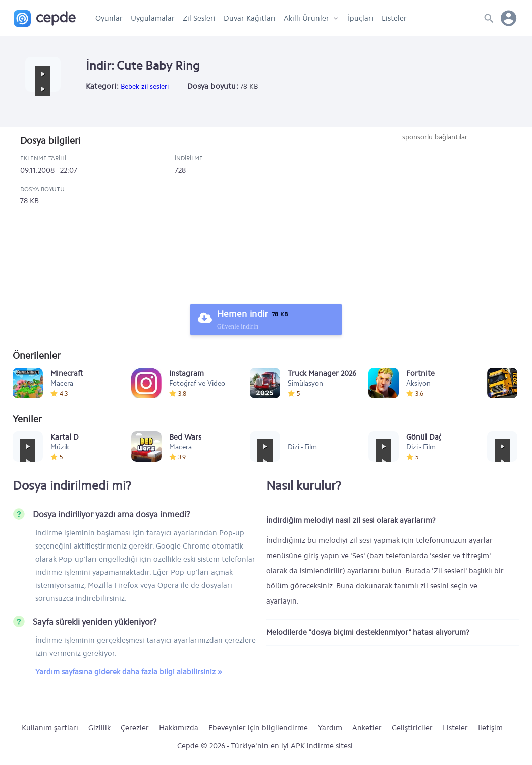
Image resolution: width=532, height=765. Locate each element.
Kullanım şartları (50, 728)
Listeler (394, 18)
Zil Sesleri (199, 18)
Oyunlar (109, 18)
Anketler (367, 728)
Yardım (330, 728)
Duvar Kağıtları (250, 18)
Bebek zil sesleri (145, 87)
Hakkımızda (179, 728)
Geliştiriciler (412, 728)
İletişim (490, 728)
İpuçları (361, 18)
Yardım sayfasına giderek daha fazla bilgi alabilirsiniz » (129, 672)
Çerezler (135, 728)
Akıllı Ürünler (306, 18)
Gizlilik (99, 728)
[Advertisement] (435, 218)
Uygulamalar (153, 18)
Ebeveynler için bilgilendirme (258, 728)
